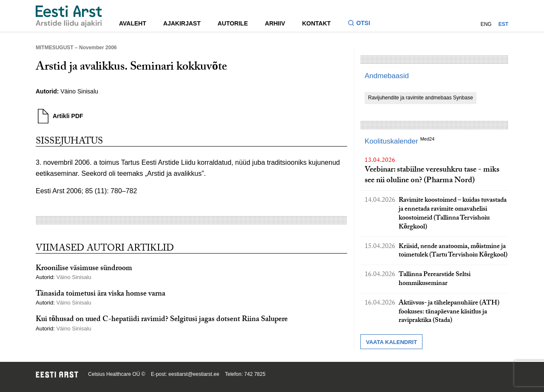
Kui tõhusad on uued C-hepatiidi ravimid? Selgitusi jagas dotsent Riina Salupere (162, 320)
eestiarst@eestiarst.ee (194, 374)
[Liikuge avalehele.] (69, 16)
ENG (486, 24)
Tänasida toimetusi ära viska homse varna (101, 295)
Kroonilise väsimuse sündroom (84, 269)
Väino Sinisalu (80, 91)
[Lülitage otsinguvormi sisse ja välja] (362, 24)
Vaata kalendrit (391, 342)
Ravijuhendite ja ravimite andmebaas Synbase (421, 98)
